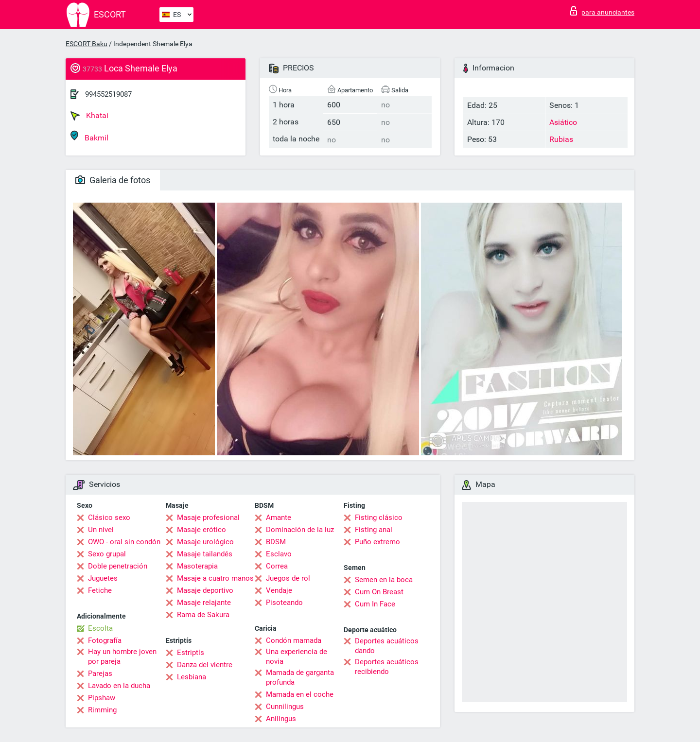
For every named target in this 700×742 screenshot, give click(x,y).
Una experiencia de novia (297, 656)
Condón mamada (294, 640)
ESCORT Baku (87, 44)
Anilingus (281, 719)
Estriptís (191, 653)
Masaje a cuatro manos (215, 578)
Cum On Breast (379, 592)
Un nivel (101, 530)
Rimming (102, 710)
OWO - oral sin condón (124, 542)
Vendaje (279, 590)
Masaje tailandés (205, 554)
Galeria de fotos (113, 180)
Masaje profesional (208, 518)
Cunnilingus (285, 707)
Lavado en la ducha (119, 686)
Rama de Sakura (203, 615)
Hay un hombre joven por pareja (122, 656)
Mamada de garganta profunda (300, 677)
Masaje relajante (204, 603)
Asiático (563, 122)
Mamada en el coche (300, 694)
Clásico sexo (109, 518)
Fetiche (100, 590)
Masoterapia (197, 566)
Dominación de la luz (300, 530)
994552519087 (108, 94)
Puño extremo (377, 542)
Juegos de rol (288, 578)
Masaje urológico (205, 542)
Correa (277, 566)
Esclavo (279, 554)
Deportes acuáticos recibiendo (387, 667)
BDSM (276, 542)
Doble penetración (118, 566)
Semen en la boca (384, 580)
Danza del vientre (205, 665)
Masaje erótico (201, 530)
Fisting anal (374, 530)
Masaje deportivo (205, 590)
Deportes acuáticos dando (387, 646)
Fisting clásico (379, 518)
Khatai (89, 116)
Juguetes (103, 578)
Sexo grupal (107, 554)
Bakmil (89, 136)
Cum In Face (375, 604)
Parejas (100, 673)
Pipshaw (102, 698)
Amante (279, 518)
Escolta (100, 628)
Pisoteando (284, 603)
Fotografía (105, 640)
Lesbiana (192, 677)
